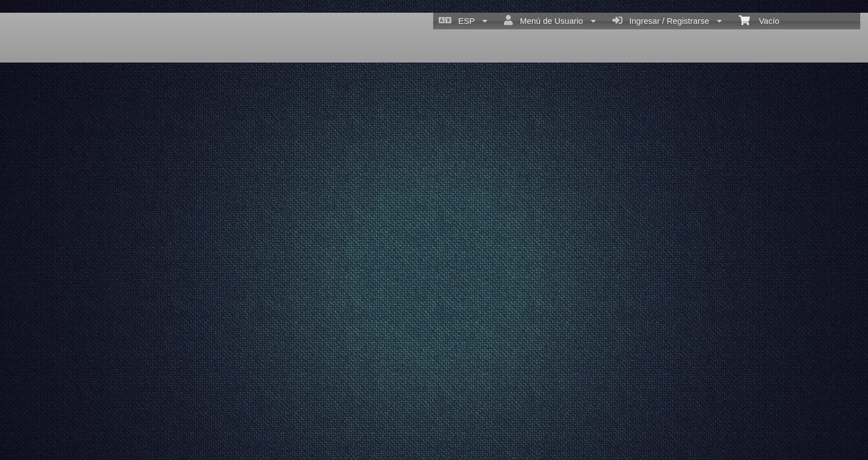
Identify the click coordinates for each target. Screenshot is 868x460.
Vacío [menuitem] (759, 20)
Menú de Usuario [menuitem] (550, 20)
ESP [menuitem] (463, 20)
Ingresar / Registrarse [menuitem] (667, 20)
